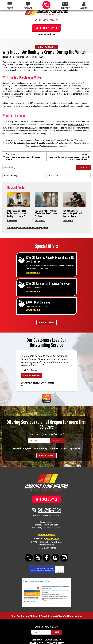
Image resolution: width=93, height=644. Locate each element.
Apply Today (53, 533)
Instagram (64, 552)
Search (83, 165)
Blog (12, 56)
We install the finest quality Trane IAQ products (34, 141)
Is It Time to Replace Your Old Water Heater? (23, 156)
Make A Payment (47, 529)
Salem (64, 442)
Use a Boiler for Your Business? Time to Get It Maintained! (68, 156)
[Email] (46, 626)
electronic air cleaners (50, 127)
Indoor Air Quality (46, 46)
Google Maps (55, 552)
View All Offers (47, 317)
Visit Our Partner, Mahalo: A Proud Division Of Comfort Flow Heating (47, 610)
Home (5, 56)
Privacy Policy (40, 565)
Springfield (76, 442)
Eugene (45, 225)
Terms (61, 566)
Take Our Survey (47, 392)
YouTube (38, 552)
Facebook (46, 552)
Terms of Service (48, 565)
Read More (12, 218)
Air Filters (12, 225)
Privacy (58, 566)
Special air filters (76, 124)
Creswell (16, 442)
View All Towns (47, 450)
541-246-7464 (46, 5)
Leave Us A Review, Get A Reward (38, 377)
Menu (10, 8)
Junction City (40, 442)
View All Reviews (32, 370)
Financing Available (46, 34)
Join (56, 626)
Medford (54, 442)
